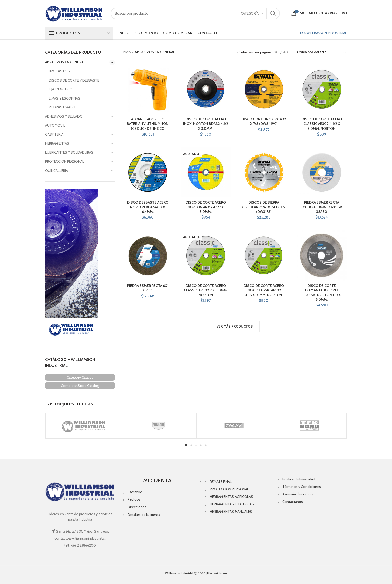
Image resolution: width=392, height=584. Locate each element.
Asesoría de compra (298, 494)
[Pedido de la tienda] (322, 53)
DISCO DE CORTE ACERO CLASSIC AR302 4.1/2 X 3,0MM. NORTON (322, 124)
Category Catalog (80, 377)
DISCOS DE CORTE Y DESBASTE (74, 80)
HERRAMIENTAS (57, 143)
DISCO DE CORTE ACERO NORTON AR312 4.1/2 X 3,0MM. (206, 207)
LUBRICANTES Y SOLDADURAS (69, 152)
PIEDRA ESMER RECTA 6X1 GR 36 (148, 288)
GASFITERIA (54, 134)
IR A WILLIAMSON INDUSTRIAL (324, 33)
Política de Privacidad (299, 479)
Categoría (250, 13)
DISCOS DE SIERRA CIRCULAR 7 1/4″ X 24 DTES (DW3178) (264, 207)
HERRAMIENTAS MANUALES (231, 512)
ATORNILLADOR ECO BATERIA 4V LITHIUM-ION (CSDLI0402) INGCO (148, 124)
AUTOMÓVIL (55, 125)
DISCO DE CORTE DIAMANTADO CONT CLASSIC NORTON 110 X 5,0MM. (322, 293)
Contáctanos (293, 502)
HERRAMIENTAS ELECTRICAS (232, 504)
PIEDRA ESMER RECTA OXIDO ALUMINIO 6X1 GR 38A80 (322, 207)
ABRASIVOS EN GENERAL (65, 62)
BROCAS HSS (59, 71)
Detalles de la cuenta (144, 515)
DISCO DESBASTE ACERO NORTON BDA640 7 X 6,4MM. (148, 207)
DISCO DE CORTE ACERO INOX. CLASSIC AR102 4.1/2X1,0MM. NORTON (264, 290)
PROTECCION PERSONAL (65, 161)
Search (273, 13)
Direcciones (137, 507)
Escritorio (135, 492)
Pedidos (134, 499)
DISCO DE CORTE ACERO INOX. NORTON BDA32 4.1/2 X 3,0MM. (206, 124)
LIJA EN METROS (61, 89)
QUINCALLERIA (56, 171)
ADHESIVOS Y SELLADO (64, 116)
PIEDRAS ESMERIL (63, 107)
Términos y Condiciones (302, 487)
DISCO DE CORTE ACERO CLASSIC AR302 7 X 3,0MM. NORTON (206, 290)
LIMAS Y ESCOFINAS (65, 98)
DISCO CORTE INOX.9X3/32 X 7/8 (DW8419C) (264, 121)
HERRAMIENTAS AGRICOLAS (232, 497)
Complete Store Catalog (80, 386)
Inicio (127, 52)
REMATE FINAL (221, 482)
